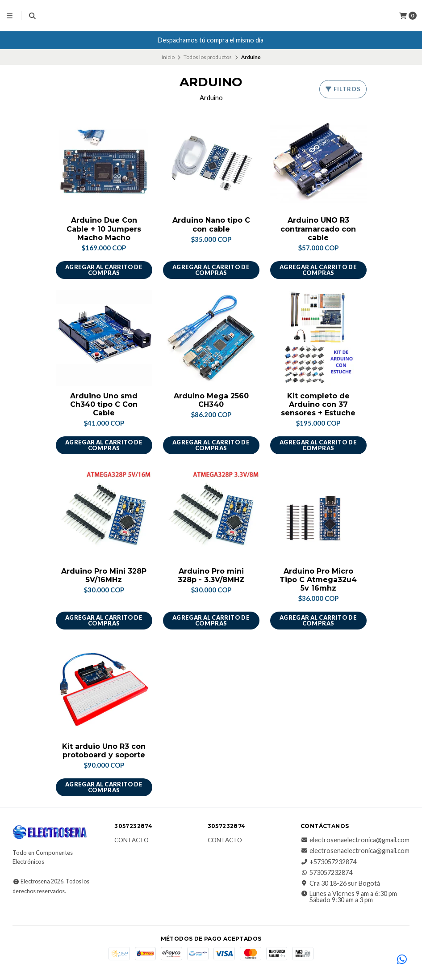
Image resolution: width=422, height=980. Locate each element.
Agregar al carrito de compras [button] (104, 270)
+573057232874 (328, 862)
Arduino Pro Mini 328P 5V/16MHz (104, 575)
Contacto (132, 841)
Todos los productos (208, 57)
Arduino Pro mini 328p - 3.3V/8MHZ (211, 575)
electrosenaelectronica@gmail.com (355, 840)
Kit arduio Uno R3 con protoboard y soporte (104, 751)
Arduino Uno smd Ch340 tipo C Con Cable (104, 404)
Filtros (343, 89)
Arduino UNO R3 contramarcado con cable (318, 229)
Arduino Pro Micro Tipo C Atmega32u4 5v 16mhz (318, 580)
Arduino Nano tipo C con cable (211, 224)
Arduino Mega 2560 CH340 (211, 400)
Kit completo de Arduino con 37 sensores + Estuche (318, 404)
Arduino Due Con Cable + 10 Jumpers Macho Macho (104, 229)
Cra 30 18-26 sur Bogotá (340, 883)
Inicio (168, 57)
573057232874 (326, 873)
